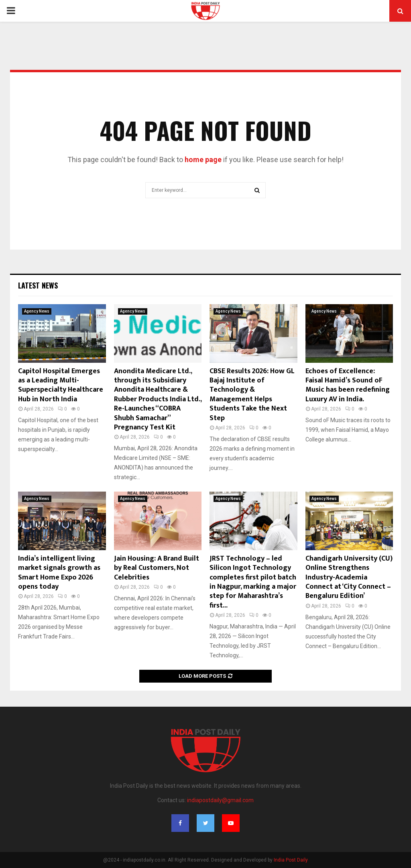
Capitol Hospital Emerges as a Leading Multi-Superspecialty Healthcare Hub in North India (61, 385)
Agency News (37, 311)
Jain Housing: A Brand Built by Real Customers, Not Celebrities (157, 568)
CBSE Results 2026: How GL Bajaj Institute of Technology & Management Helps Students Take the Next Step (252, 395)
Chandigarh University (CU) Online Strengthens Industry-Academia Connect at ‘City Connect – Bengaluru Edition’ (349, 577)
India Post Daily (291, 860)
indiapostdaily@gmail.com (220, 800)
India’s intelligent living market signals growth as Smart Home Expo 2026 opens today (59, 573)
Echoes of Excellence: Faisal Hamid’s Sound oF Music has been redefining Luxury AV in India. (348, 385)
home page (203, 160)
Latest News (38, 285)
